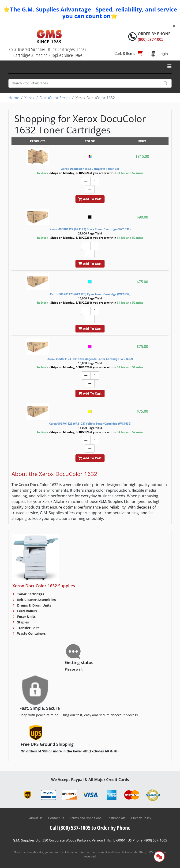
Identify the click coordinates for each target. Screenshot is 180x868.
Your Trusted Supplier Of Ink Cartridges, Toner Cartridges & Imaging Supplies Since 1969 (48, 52)
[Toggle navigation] (169, 66)
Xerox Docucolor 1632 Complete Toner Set (90, 169)
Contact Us (56, 818)
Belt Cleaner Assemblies (36, 600)
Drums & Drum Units (34, 605)
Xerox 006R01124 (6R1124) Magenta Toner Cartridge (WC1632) (90, 359)
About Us (36, 818)
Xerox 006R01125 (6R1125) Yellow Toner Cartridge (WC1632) (90, 424)
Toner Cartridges (30, 594)
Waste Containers (31, 633)
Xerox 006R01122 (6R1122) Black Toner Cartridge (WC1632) (90, 229)
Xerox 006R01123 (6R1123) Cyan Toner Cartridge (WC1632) (90, 294)
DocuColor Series (55, 98)
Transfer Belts (28, 628)
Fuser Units (26, 617)
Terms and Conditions (86, 818)
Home (14, 98)
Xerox (29, 98)
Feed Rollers (26, 611)
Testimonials (116, 818)
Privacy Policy (141, 818)
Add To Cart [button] (90, 199)
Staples (22, 622)
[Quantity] (95, 181)
